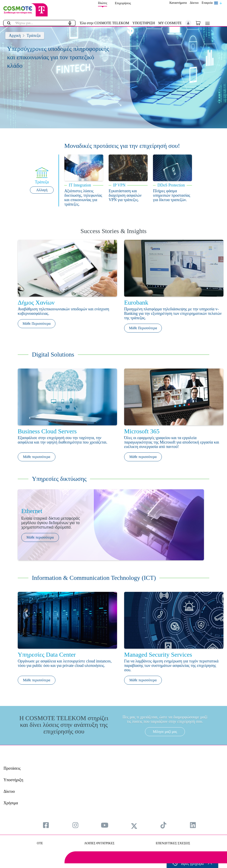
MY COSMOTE (170, 23)
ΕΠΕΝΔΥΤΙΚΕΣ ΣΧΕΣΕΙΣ (173, 843)
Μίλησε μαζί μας (165, 732)
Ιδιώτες (103, 3)
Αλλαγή (42, 190)
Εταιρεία (207, 3)
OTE (40, 843)
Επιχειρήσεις (123, 3)
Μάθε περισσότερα (37, 457)
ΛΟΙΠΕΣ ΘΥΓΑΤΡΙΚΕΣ (99, 843)
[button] (188, 23)
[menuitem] (46, 825)
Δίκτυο (194, 3)
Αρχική (15, 36)
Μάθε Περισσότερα (37, 324)
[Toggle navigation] (207, 23)
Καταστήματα (178, 3)
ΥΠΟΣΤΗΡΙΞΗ (144, 23)
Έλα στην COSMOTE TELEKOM (105, 23)
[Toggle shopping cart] (200, 23)
